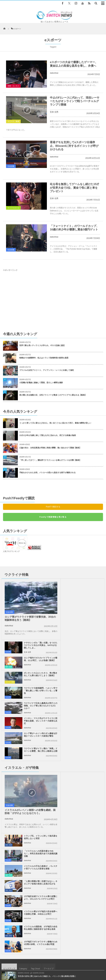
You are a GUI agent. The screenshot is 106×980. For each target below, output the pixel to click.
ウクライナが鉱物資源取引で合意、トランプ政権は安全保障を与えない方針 (49, 843)
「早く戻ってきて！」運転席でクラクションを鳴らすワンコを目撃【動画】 (50, 460)
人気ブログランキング (11, 551)
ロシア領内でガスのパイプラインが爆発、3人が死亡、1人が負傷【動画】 (88, 599)
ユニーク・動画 (13, 121)
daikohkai (54, 73)
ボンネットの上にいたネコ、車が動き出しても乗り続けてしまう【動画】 (88, 614)
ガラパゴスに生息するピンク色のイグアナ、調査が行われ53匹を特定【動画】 (50, 830)
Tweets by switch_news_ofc (53, 871)
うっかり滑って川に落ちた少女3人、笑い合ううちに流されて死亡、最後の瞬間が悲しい (55, 423)
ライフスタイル (13, 208)
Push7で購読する (53, 507)
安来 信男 (54, 112)
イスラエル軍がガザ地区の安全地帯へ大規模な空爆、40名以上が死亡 (88, 746)
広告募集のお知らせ (53, 966)
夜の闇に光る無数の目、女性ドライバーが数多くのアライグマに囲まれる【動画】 (53, 395)
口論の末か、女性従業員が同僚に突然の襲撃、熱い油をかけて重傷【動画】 (50, 448)
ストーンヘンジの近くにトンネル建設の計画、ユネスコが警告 (43, 805)
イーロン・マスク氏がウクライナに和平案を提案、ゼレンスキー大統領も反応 (88, 644)
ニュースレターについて (90, 963)
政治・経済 (60, 692)
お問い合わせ (70, 963)
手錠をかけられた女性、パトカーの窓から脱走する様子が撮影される (47, 473)
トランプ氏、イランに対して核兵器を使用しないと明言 (88, 684)
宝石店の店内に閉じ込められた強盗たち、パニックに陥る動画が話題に (47, 793)
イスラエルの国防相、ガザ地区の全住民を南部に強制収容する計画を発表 (37, 761)
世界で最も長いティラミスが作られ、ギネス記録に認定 (42, 345)
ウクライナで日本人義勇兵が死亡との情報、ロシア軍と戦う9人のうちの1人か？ (37, 644)
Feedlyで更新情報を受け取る (53, 517)
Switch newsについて (15, 963)
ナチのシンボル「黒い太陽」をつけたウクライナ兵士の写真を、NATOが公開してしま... (88, 585)
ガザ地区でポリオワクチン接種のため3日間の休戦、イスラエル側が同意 (88, 761)
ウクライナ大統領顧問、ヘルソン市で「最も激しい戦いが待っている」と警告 (88, 629)
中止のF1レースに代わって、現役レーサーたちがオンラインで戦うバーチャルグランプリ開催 (75, 101)
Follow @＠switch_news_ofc (53, 876)
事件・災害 (60, 605)
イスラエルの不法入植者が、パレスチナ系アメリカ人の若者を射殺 (88, 716)
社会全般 (11, 166)
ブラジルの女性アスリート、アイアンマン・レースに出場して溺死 (47, 370)
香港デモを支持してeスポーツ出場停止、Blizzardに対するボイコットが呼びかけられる (74, 146)
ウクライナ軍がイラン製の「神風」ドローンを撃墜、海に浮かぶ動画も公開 (88, 659)
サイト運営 (33, 963)
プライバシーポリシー (51, 963)
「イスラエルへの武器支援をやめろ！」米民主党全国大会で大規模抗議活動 (88, 701)
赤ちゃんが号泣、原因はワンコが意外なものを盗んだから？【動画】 (46, 818)
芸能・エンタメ (13, 86)
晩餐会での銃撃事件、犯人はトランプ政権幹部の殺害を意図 (44, 358)
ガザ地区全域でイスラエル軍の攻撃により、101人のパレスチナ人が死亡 (37, 746)
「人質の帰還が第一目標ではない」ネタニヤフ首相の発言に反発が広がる (88, 731)
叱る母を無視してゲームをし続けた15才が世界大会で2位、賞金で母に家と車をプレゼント (75, 188)
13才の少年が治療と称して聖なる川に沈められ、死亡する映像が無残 (48, 435)
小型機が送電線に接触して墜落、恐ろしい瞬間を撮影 (41, 383)
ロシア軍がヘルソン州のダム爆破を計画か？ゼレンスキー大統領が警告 (37, 659)
